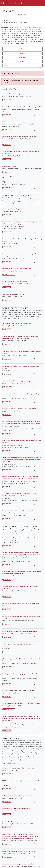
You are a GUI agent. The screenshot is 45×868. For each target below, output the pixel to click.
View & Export (22, 15)
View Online (7, 100)
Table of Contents (22, 49)
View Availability (9, 130)
